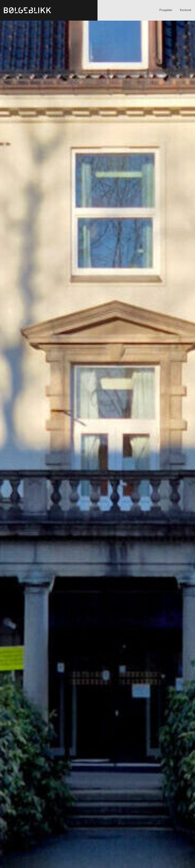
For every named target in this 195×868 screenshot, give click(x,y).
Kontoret (186, 10)
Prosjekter (166, 10)
